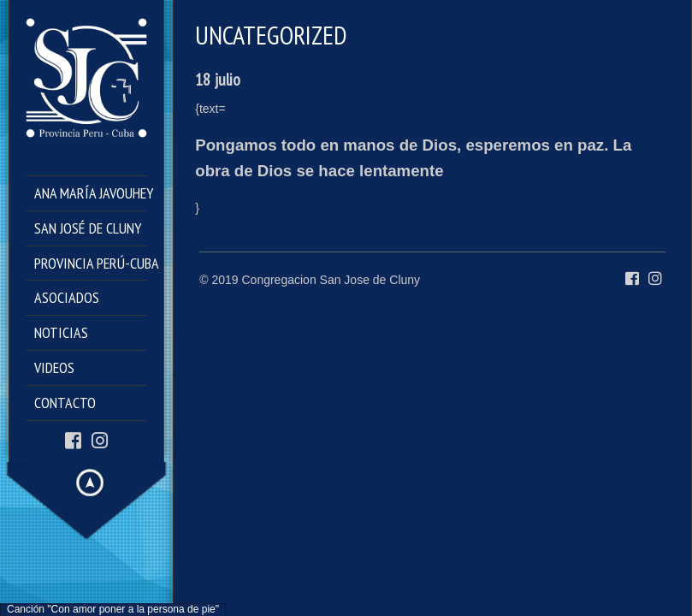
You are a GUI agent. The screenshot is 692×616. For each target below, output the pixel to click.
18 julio (218, 80)
